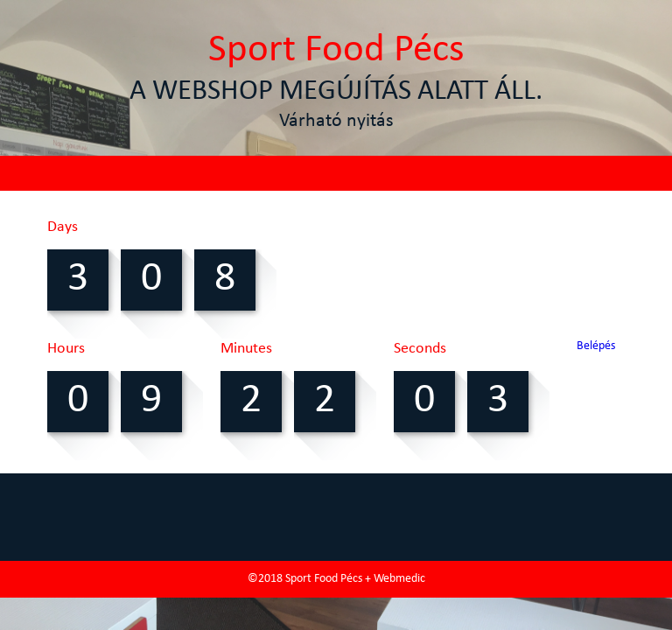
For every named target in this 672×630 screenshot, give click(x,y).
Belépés (596, 346)
